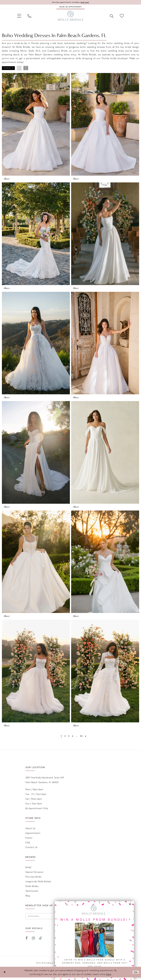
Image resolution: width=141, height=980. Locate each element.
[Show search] (110, 17)
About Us (30, 830)
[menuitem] (20, 17)
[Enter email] (46, 918)
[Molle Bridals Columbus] (70, 17)
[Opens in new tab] (94, 941)
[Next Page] (87, 738)
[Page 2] (64, 738)
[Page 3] (68, 738)
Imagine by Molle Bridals (38, 883)
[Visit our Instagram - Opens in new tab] (34, 941)
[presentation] (36, 126)
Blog (28, 897)
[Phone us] (31, 17)
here (109, 977)
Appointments (33, 835)
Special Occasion (35, 874)
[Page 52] (82, 738)
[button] (20, 17)
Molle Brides (32, 888)
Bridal (28, 869)
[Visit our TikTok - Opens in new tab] (41, 941)
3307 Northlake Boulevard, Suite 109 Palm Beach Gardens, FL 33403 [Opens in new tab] (45, 782)
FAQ (28, 844)
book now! (87, 2)
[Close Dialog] (5, 975)
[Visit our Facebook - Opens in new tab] (27, 941)
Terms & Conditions (45, 965)
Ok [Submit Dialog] (136, 975)
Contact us (32, 849)
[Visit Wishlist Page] (121, 17)
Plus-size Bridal (33, 878)
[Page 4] (72, 738)
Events (29, 840)
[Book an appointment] (70, 7)
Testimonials (32, 893)
